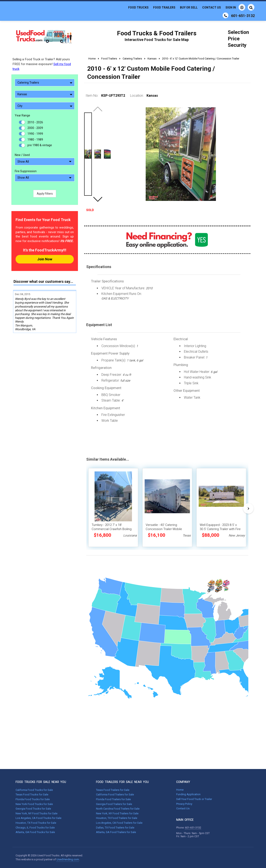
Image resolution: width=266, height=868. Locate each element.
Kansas (45, 94)
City (45, 106)
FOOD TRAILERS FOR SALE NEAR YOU (122, 782)
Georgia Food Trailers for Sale (114, 804)
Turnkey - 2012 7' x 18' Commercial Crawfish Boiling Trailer (112, 529)
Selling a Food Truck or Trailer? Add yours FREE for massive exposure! (42, 64)
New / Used (22, 155)
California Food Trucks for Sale (34, 790)
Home (180, 790)
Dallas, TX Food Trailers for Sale (115, 828)
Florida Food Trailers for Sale (113, 799)
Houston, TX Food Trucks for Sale (36, 823)
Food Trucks (138, 7)
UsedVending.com (68, 859)
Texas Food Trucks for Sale (32, 794)
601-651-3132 (193, 828)
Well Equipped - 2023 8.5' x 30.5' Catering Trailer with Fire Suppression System (220, 529)
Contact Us (212, 7)
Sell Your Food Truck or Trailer (194, 799)
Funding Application (188, 794)
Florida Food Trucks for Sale (33, 799)
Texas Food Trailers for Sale (113, 790)
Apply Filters (45, 194)
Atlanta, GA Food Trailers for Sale (116, 832)
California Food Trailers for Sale (115, 794)
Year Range (22, 115)
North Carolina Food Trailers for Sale (118, 809)
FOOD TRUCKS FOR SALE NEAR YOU (41, 782)
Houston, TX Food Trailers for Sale (117, 818)
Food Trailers (164, 7)
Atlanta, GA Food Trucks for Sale (35, 832)
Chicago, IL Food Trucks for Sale (35, 828)
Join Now (45, 259)
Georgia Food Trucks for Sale (33, 809)
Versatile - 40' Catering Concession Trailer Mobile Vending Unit (164, 529)
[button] (98, 199)
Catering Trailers (45, 83)
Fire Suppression (26, 171)
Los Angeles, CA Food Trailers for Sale (119, 823)
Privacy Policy (184, 804)
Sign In (235, 7)
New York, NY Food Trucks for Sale (36, 813)
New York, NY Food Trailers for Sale (117, 813)
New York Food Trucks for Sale (34, 804)
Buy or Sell (189, 7)
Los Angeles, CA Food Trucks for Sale (38, 818)
